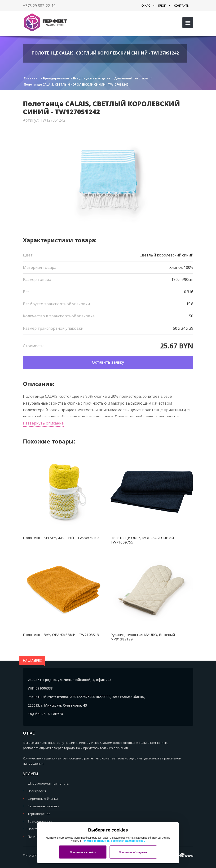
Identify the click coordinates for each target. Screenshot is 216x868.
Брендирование (40, 821)
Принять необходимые (133, 852)
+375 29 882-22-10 (39, 6)
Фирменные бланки (43, 799)
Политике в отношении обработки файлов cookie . (113, 841)
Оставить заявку (108, 362)
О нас (146, 6)
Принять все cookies (83, 852)
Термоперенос (39, 814)
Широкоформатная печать (48, 783)
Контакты (182, 6)
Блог (162, 6)
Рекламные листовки (44, 806)
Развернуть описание (43, 423)
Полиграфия (37, 791)
